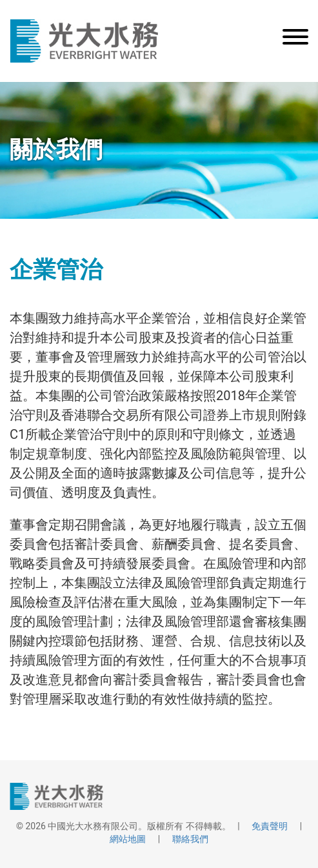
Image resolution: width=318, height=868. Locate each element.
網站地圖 (128, 839)
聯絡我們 (190, 839)
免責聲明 (270, 826)
